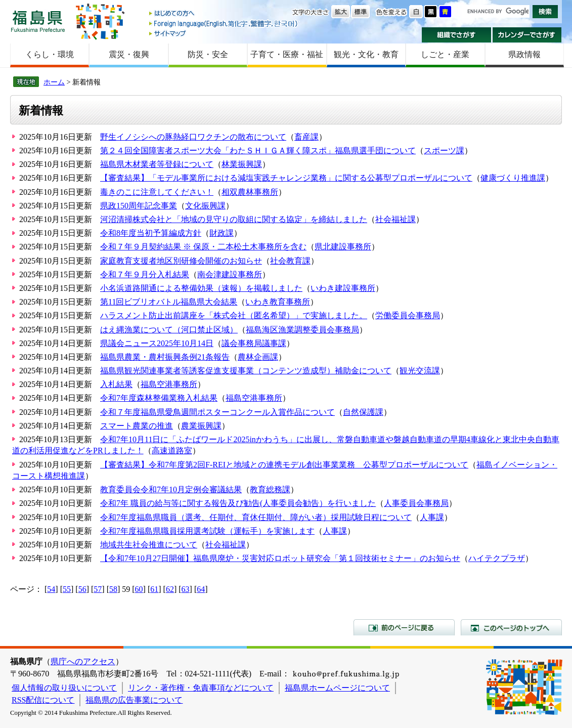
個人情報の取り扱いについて (64, 688)
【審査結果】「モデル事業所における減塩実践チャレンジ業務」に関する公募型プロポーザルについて (286, 178)
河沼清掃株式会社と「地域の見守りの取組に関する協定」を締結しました (234, 219)
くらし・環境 (50, 54)
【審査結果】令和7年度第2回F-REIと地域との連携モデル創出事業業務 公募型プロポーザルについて (284, 465)
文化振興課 (205, 206)
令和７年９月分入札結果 (145, 274)
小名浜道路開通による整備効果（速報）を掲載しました (201, 288)
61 (154, 589)
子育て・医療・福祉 (287, 54)
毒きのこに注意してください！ (157, 192)
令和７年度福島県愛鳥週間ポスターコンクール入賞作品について (217, 412)
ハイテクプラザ (497, 558)
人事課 (432, 517)
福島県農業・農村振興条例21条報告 (165, 357)
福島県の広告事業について (134, 700)
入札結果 (116, 384)
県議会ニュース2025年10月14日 (157, 343)
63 (186, 589)
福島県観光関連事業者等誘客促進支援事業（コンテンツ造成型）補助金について (246, 371)
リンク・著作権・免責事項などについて (201, 688)
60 (139, 589)
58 (113, 589)
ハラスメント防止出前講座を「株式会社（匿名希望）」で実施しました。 (234, 315)
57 (98, 589)
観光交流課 (420, 371)
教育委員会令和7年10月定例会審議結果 (171, 489)
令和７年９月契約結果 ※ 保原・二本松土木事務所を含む (203, 247)
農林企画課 (258, 357)
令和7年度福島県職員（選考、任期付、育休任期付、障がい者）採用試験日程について (256, 517)
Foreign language (224, 24)
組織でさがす (456, 35)
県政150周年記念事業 (139, 206)
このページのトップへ (511, 627)
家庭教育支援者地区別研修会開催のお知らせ (181, 261)
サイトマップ (224, 33)
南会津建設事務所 (230, 274)
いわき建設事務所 (343, 288)
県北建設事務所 (343, 247)
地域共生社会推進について (149, 545)
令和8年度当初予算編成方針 (151, 233)
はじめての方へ (224, 14)
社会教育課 (290, 261)
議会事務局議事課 (254, 343)
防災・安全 (208, 54)
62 (170, 589)
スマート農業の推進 (137, 426)
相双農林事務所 (250, 192)
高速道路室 (172, 451)
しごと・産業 (445, 54)
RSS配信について (43, 700)
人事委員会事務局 (416, 503)
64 (201, 589)
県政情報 (524, 54)
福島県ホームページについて (337, 688)
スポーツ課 (444, 151)
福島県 (38, 21)
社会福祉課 (395, 219)
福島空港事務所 (169, 384)
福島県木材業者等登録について (157, 164)
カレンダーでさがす (527, 35)
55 (67, 589)
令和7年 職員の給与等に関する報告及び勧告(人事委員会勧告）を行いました (238, 503)
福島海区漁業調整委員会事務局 (302, 330)
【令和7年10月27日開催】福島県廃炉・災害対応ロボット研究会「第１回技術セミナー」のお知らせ (280, 558)
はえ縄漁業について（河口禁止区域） (169, 330)
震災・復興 (129, 54)
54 (51, 589)
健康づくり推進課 (513, 178)
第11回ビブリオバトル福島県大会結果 (169, 302)
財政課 (222, 233)
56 (82, 589)
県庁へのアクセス (83, 661)
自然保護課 (363, 412)
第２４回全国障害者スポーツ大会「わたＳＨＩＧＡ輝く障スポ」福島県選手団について (258, 151)
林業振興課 (242, 164)
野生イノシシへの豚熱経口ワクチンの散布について (193, 137)
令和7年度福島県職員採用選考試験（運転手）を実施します (207, 531)
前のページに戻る (404, 627)
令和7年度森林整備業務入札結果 (159, 398)
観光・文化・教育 (366, 54)
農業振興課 (201, 426)
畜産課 (306, 137)
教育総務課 (270, 489)
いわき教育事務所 (278, 302)
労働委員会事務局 (408, 315)
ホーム (54, 82)
